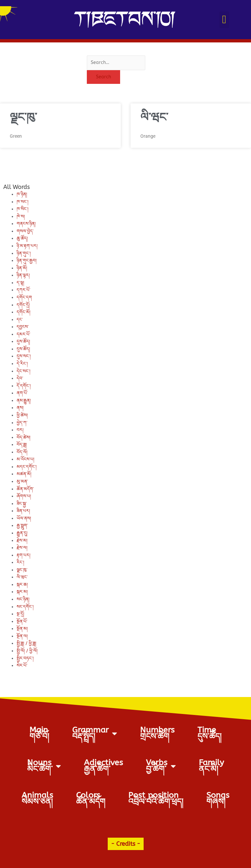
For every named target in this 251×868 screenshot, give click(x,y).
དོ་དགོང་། (24, 386)
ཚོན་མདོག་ (25, 489)
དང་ (20, 320)
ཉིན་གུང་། (24, 253)
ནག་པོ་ (22, 393)
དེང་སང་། (24, 371)
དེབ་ (20, 378)
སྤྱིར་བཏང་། (25, 658)
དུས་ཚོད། (23, 341)
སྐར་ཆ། (22, 585)
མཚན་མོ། (24, 474)
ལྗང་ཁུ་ (23, 117)
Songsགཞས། (218, 798)
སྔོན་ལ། (22, 636)
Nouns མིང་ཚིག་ (44, 766)
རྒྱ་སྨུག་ (22, 526)
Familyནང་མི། (211, 766)
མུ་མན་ (22, 481)
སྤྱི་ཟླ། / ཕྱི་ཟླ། (26, 643)
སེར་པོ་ (22, 666)
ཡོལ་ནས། (24, 518)
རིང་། (20, 562)
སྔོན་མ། (22, 629)
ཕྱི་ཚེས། (22, 415)
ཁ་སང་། (23, 202)
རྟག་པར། (24, 555)
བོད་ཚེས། (24, 437)
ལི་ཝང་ (154, 117)
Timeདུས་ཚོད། (210, 733)
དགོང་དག (24, 297)
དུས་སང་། (24, 356)
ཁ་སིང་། (23, 209)
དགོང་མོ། (24, 312)
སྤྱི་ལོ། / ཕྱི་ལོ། (27, 651)
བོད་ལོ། (22, 452)
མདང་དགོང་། (27, 467)
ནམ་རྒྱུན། (24, 401)
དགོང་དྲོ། (23, 305)
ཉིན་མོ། (22, 268)
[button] (224, 20)
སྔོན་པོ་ (22, 621)
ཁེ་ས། (21, 217)
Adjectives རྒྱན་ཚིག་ (103, 766)
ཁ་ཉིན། (22, 194)
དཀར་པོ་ (24, 290)
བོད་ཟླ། (22, 445)
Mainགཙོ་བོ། (39, 733)
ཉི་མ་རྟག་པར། (27, 246)
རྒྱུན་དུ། (22, 533)
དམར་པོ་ (24, 334)
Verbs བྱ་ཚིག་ (161, 766)
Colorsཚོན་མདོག (91, 798)
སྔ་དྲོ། (20, 614)
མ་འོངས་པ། (25, 459)
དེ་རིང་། (22, 364)
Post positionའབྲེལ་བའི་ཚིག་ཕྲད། (156, 798)
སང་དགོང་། (25, 607)
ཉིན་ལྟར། (23, 275)
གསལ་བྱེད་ (25, 231)
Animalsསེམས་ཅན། (37, 798)
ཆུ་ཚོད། (22, 238)
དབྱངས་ (23, 327)
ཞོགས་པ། (24, 496)
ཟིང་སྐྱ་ (22, 504)
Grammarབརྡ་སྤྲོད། (95, 733)
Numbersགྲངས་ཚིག (157, 733)
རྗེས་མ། (22, 541)
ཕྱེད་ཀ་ (22, 423)
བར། (20, 430)
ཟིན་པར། (23, 511)
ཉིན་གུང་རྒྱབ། (27, 261)
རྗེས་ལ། (22, 548)
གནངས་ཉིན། (26, 224)
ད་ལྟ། (20, 283)
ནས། (20, 408)
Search (103, 77)
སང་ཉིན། (23, 599)
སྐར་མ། (22, 592)
